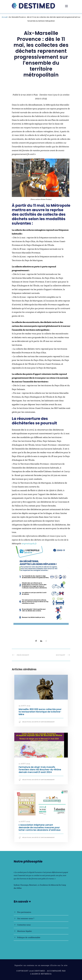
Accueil (5, 17)
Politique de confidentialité (29, 937)
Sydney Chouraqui (21, 885)
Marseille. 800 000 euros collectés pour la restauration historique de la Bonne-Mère (40, 712)
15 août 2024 (24, 822)
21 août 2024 (24, 764)
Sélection (27, 722)
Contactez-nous (24, 925)
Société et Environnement (43, 722)
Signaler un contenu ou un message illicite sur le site (41, 965)
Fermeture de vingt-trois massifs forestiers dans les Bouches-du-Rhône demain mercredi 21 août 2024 (40, 770)
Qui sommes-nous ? (26, 918)
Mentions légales (24, 931)
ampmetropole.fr (29, 543)
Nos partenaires (24, 912)
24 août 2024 (25, 706)
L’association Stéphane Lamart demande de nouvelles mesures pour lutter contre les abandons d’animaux (40, 827)
